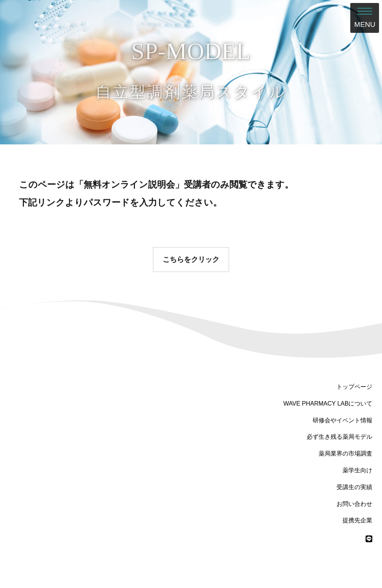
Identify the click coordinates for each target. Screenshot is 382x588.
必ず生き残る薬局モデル (339, 437)
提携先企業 (357, 520)
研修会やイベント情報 (342, 420)
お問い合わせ (354, 504)
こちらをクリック (191, 261)
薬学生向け (357, 470)
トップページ (354, 387)
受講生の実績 (354, 487)
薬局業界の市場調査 (345, 453)
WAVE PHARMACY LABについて (328, 404)
